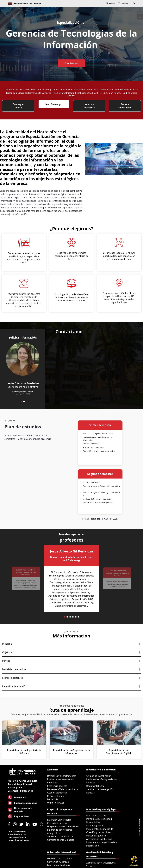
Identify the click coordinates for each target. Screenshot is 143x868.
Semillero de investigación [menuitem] (100, 789)
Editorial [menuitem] (91, 783)
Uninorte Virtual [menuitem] (56, 803)
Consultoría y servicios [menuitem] (59, 823)
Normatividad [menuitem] (93, 822)
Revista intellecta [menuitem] (95, 786)
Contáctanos (71, 63)
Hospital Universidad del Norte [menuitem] (63, 826)
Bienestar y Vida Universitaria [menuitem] (62, 789)
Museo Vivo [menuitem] (53, 799)
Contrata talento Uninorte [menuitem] (61, 840)
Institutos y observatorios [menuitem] (60, 779)
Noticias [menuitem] (90, 793)
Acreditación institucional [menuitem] (99, 839)
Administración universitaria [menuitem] (101, 863)
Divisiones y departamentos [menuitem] (62, 776)
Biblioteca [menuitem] (52, 783)
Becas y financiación (125, 106)
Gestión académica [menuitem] (57, 793)
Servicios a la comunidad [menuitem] (60, 836)
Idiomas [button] (111, 4)
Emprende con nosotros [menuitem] (60, 830)
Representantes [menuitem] (55, 796)
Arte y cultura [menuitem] (54, 833)
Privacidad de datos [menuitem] (96, 816)
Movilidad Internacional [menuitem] (59, 859)
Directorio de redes (17, 831)
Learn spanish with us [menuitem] (59, 865)
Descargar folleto (18, 106)
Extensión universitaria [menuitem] (59, 820)
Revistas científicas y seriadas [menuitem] (101, 779)
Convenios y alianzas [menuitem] (58, 862)
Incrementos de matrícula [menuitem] (100, 829)
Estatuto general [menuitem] (95, 826)
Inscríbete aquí (54, 104)
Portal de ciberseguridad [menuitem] (99, 819)
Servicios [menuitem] (91, 866)
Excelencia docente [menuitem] (57, 786)
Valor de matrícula (89, 106)
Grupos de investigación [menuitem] (99, 776)
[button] (134, 4)
